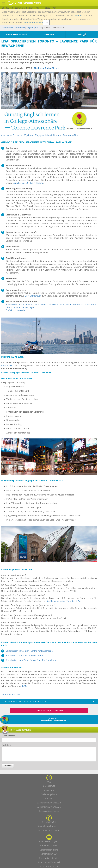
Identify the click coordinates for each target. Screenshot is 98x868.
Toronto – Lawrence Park (16, 34)
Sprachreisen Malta (49, 846)
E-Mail (25, 686)
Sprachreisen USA (49, 854)
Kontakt (49, 798)
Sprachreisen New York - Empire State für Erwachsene (31, 660)
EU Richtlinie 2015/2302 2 (49, 807)
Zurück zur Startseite (16, 310)
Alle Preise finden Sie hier (47, 68)
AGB (49, 782)
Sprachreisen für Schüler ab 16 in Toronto (27, 304)
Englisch (30, 28)
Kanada (38, 28)
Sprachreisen (7, 28)
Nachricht (6, 745)
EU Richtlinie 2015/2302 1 (49, 803)
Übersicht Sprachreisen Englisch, (21, 307)
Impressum (49, 790)
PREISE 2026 (49, 34)
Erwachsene (20, 28)
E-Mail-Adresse (8, 736)
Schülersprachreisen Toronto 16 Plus (64, 601)
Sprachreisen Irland (49, 850)
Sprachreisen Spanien (49, 858)
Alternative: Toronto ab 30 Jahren (17, 135)
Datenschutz (49, 786)
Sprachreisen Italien (49, 866)
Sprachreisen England (49, 841)
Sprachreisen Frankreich (49, 862)
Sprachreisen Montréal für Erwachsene (24, 655)
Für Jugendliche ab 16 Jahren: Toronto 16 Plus (56, 135)
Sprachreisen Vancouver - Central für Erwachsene (29, 651)
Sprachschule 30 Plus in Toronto (28, 183)
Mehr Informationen (33, 23)
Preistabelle (7, 365)
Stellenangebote (49, 794)
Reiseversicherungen (49, 811)
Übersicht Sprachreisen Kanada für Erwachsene (73, 304)
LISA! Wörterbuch (33, 296)
